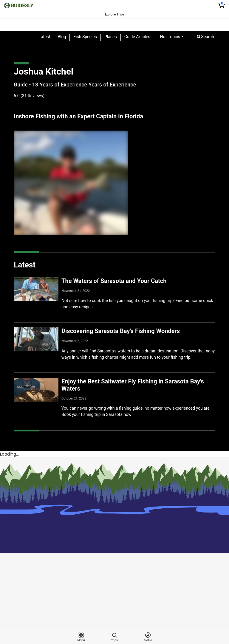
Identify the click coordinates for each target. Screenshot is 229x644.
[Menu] (81, 637)
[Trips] (114, 637)
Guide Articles (137, 37)
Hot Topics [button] (170, 37)
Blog (62, 37)
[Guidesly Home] (18, 5)
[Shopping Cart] (221, 5)
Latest (44, 37)
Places (111, 37)
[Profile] (148, 637)
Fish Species (85, 37)
